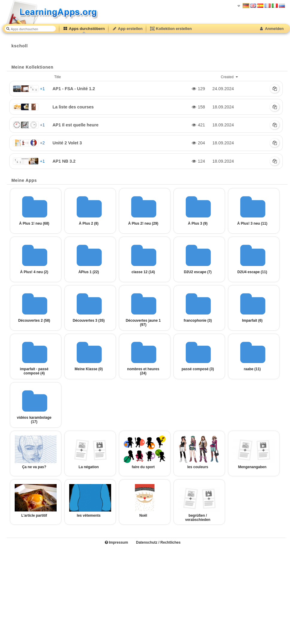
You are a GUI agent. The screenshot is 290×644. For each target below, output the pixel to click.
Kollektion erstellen (171, 29)
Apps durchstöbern (84, 29)
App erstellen (127, 29)
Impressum (116, 542)
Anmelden (271, 29)
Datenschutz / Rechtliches (158, 542)
